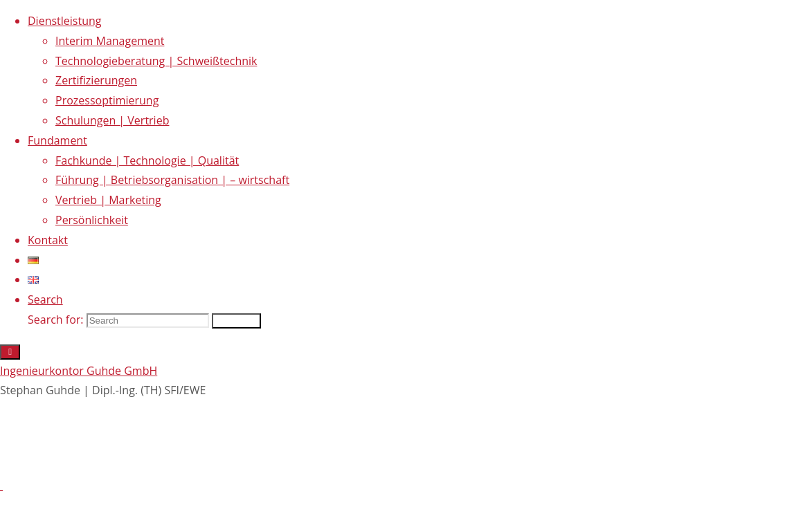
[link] (45, 299)
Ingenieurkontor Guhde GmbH (79, 371)
